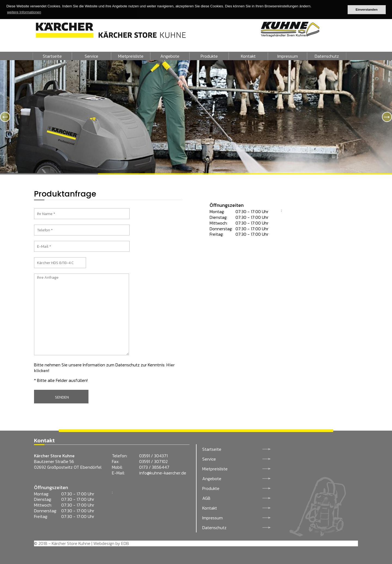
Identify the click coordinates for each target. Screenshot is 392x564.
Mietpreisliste (131, 56)
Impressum (288, 56)
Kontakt (248, 56)
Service (91, 56)
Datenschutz (327, 56)
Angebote (170, 56)
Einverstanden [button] (367, 9)
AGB (206, 498)
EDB (125, 543)
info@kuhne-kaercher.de (163, 473)
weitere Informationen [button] (24, 12)
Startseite (52, 56)
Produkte (209, 56)
